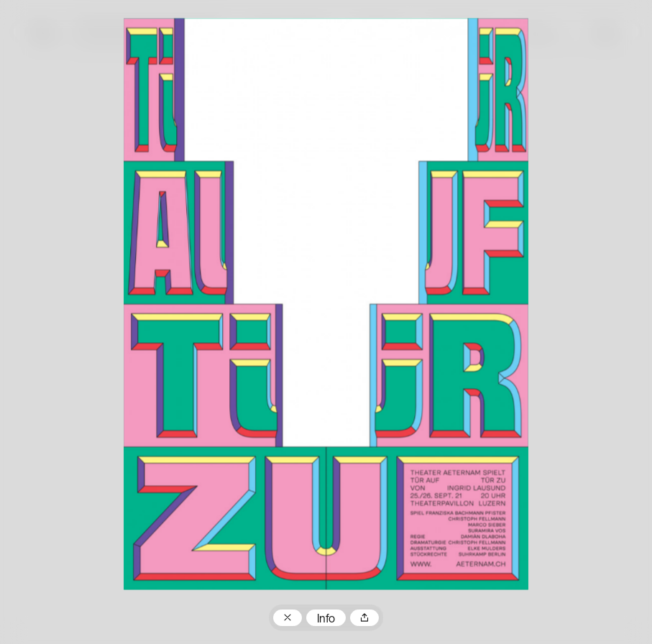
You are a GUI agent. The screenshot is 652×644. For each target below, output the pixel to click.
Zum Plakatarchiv (288, 618)
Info (326, 620)
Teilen (364, 618)
